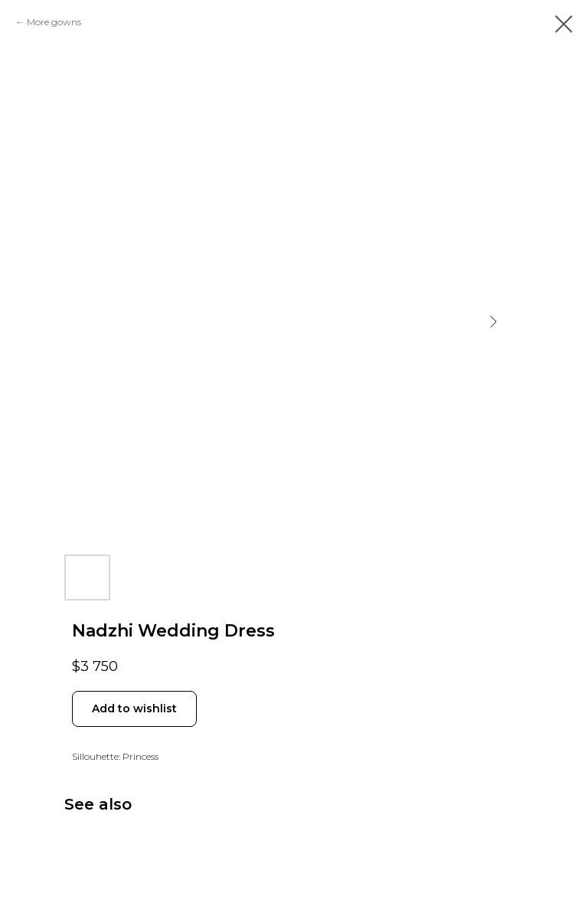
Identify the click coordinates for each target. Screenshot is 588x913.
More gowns (54, 22)
